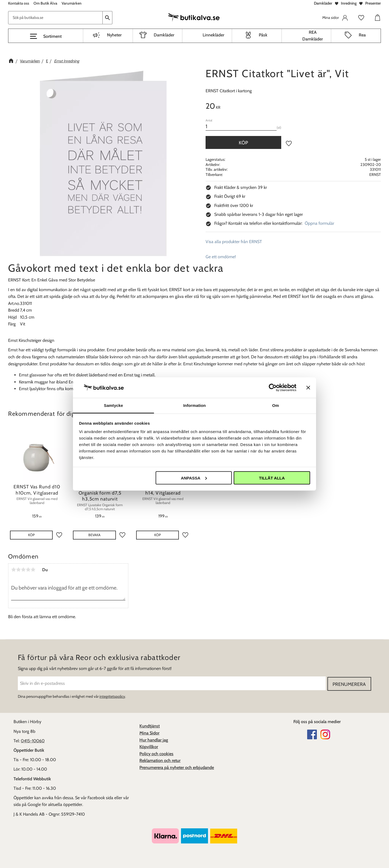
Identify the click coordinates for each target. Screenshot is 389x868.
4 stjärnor (28, 570)
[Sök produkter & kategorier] (55, 18)
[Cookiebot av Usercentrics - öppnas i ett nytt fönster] (273, 387)
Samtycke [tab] (114, 405)
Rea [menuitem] (362, 35)
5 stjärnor (33, 570)
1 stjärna (14, 570)
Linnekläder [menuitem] (213, 35)
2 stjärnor (18, 570)
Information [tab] (194, 405)
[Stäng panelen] (308, 387)
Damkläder (323, 3)
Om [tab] (275, 405)
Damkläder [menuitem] (164, 35)
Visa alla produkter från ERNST (234, 242)
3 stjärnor (23, 570)
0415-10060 (33, 740)
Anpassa (194, 478)
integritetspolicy (112, 696)
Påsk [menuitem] (263, 35)
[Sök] (108, 18)
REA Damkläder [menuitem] (313, 36)
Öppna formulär (319, 223)
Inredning (349, 3)
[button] (46, 36)
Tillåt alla (272, 478)
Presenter (373, 3)
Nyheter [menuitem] (114, 35)
